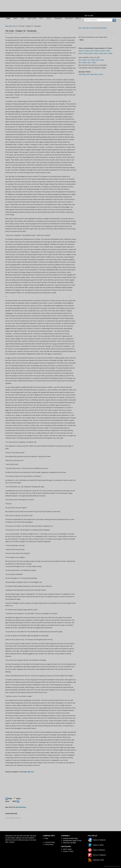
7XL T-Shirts (91, 60)
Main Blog (8, 26)
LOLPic (49, 18)
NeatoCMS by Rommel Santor (112, 866)
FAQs (46, 838)
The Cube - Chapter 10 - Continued (21, 31)
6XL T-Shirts (82, 60)
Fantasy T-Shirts (105, 51)
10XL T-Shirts (92, 63)
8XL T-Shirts (100, 60)
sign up (87, 16)
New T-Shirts (83, 28)
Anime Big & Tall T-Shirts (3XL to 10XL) (91, 74)
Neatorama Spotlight (70, 843)
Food (22, 18)
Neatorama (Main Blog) (70, 838)
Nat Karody (9, 33)
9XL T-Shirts (82, 63)
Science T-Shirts (84, 51)
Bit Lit (15, 26)
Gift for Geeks (67, 849)
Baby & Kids (32, 18)
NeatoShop (22, 807)
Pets (41, 18)
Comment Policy (50, 842)
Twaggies (58, 18)
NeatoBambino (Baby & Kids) (72, 841)
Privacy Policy (49, 844)
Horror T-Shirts (93, 53)
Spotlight (69, 18)
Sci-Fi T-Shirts (94, 51)
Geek (15, 18)
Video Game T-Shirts (106, 53)
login (92, 16)
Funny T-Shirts (83, 53)
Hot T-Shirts (92, 28)
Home (8, 18)
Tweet (7, 801)
